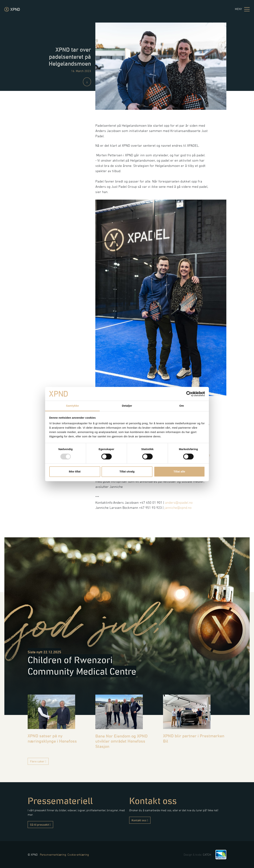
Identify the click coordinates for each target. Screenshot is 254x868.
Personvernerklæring (53, 855)
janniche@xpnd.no (178, 508)
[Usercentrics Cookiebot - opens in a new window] (189, 394)
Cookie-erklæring (78, 855)
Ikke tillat (75, 472)
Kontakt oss (140, 820)
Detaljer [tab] (127, 406)
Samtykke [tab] (73, 406)
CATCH (207, 855)
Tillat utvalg (127, 472)
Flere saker (38, 761)
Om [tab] (181, 406)
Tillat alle (179, 472)
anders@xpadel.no (179, 502)
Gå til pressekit (40, 825)
